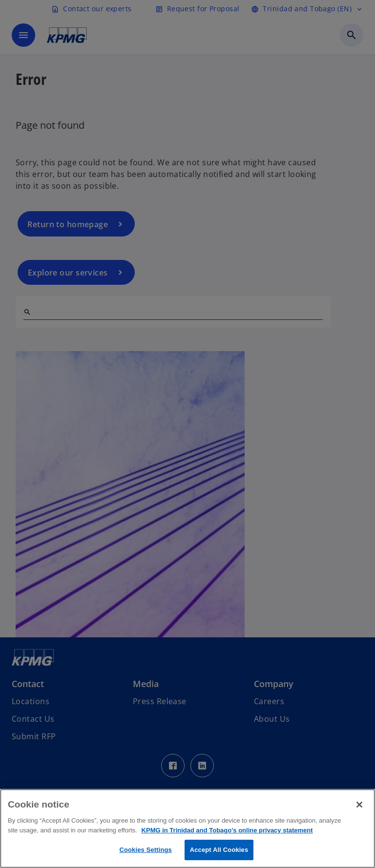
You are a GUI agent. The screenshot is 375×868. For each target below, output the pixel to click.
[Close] (359, 805)
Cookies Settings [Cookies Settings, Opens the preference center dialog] (146, 850)
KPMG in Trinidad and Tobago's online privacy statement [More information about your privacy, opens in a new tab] (227, 830)
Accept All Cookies (219, 850)
